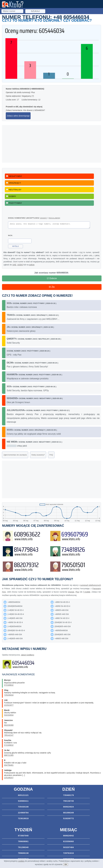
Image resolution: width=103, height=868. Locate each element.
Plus (77, 592)
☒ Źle (52, 287)
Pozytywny (14, 203)
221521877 (9, 705)
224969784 (23, 813)
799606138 (23, 853)
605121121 (23, 795)
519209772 (68, 818)
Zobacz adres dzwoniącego (18, 116)
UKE (14, 266)
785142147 (9, 735)
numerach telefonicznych (90, 585)
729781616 (68, 853)
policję (32, 266)
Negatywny (14, 176)
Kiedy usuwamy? (38, 455)
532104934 (9, 715)
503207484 (68, 847)
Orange (71, 592)
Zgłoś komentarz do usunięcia (15, 455)
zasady (43, 218)
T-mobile (87, 592)
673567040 (23, 836)
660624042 (68, 836)
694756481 (9, 765)
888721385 (9, 755)
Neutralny (14, 190)
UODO (20, 266)
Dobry (11, 196)
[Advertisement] (51, 144)
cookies (21, 861)
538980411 (23, 801)
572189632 (9, 685)
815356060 (68, 841)
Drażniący (14, 183)
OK (66, 864)
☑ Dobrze (52, 278)
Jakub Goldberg (27, 655)
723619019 (23, 818)
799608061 (23, 841)
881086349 (68, 813)
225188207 (9, 778)
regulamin (54, 218)
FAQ (51, 455)
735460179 (68, 795)
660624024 (68, 807)
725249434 (9, 695)
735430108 (23, 807)
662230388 (9, 725)
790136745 (68, 801)
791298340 (23, 847)
